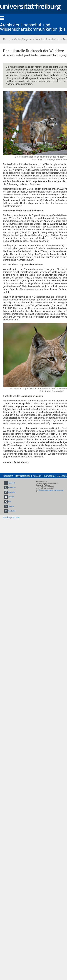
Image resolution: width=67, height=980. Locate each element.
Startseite (4, 39)
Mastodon (12, 511)
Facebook (12, 483)
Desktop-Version (12, 517)
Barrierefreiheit (23, 476)
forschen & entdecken (47, 39)
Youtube (11, 497)
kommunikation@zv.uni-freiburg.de (51, 490)
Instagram (12, 492)
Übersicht (8, 476)
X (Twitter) (12, 488)
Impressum (49, 476)
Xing (10, 502)
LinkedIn (11, 506)
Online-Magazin (23, 39)
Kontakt (37, 476)
